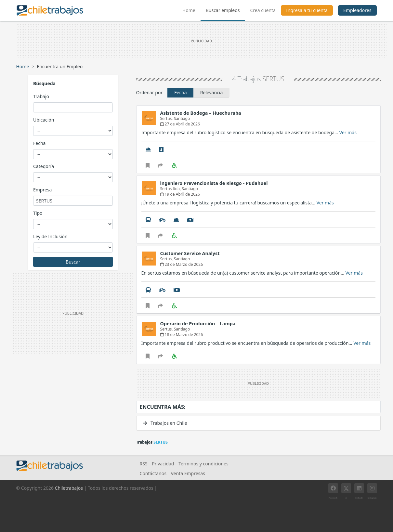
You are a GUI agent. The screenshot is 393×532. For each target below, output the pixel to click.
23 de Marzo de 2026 (182, 264)
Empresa (42, 190)
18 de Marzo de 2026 (182, 335)
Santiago (182, 118)
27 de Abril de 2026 (180, 124)
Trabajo (41, 96)
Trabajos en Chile (165, 423)
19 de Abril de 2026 (180, 194)
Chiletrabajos (69, 488)
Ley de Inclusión (50, 236)
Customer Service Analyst (190, 253)
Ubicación (44, 120)
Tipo (38, 213)
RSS (144, 464)
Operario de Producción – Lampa (198, 324)
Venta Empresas (188, 473)
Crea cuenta (263, 10)
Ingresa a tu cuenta (307, 10)
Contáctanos (153, 473)
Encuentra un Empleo (60, 66)
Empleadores (357, 10)
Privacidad (163, 464)
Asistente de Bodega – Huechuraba (201, 113)
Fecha (39, 143)
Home (191, 9)
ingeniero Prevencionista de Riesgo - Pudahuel (214, 183)
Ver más (348, 132)
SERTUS (273, 79)
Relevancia (212, 92)
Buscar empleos (223, 10)
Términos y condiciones (203, 464)
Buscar (73, 262)
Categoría (44, 166)
